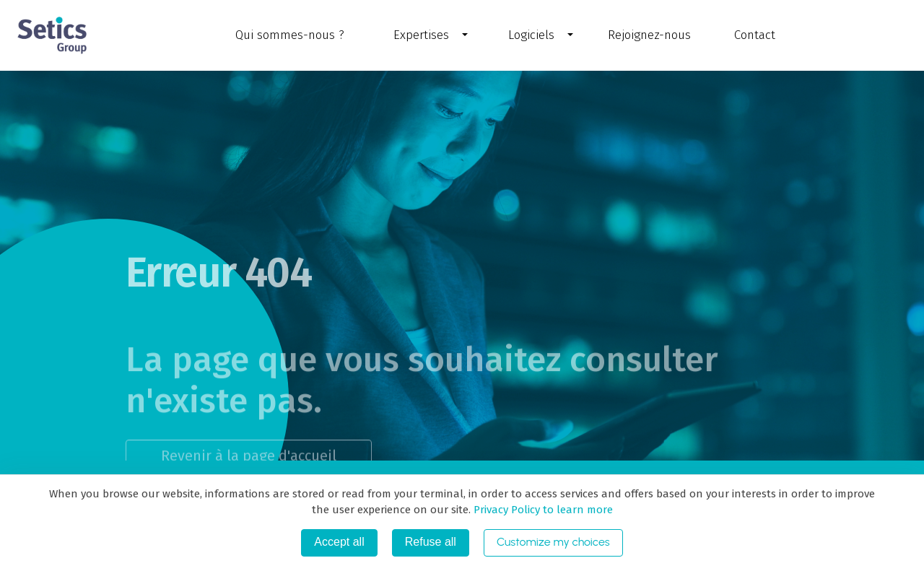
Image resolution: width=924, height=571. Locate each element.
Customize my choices (553, 542)
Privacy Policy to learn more (542, 510)
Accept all (339, 542)
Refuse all (431, 542)
